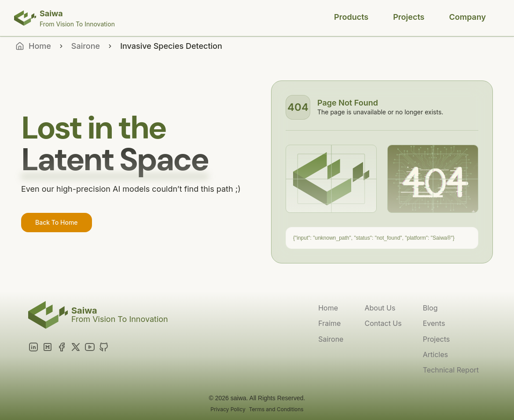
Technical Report (451, 370)
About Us (380, 308)
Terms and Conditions (276, 409)
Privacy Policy (228, 409)
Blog (430, 308)
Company (468, 17)
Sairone (86, 46)
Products (351, 17)
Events (434, 323)
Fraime (329, 323)
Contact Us (383, 323)
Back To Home (57, 222)
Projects (409, 17)
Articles (435, 354)
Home (328, 308)
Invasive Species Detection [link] (171, 46)
